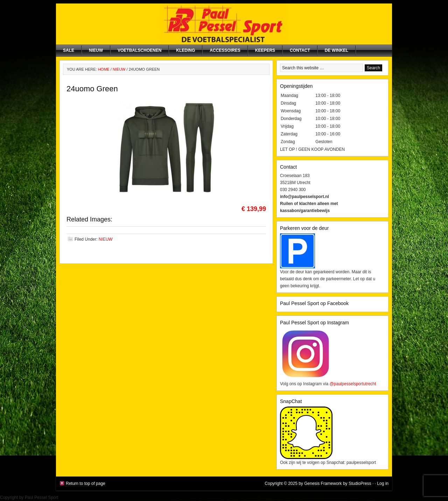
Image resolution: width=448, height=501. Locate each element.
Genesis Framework (323, 484)
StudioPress (360, 484)
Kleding (185, 50)
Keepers (265, 50)
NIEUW (96, 50)
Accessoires (225, 50)
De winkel (337, 50)
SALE (69, 50)
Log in (383, 484)
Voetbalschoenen (139, 50)
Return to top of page (86, 484)
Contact (300, 50)
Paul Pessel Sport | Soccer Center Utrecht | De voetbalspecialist (224, 24)
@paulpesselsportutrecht (353, 384)
